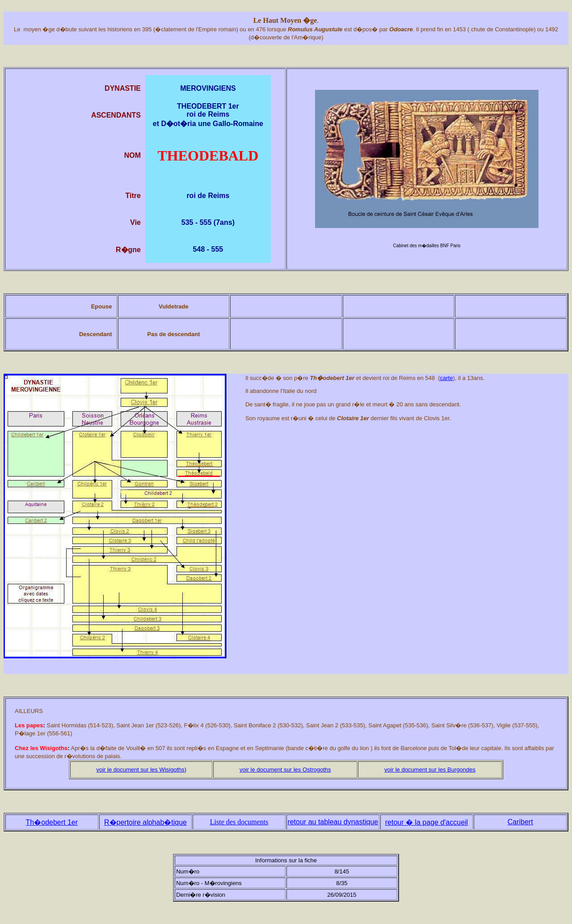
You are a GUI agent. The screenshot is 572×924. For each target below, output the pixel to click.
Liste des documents (239, 822)
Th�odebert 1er (52, 822)
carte (447, 378)
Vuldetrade (174, 306)
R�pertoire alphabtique (145, 822)
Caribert (520, 822)
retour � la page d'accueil (427, 822)
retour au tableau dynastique (333, 822)
